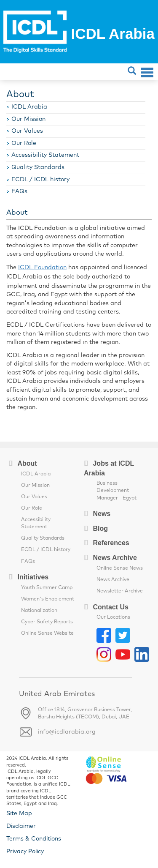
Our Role (24, 143)
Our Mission (28, 119)
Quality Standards (38, 167)
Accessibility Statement (45, 155)
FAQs (19, 191)
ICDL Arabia (29, 107)
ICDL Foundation (42, 267)
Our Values (27, 131)
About (20, 95)
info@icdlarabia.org (67, 732)
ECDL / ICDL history (40, 180)
